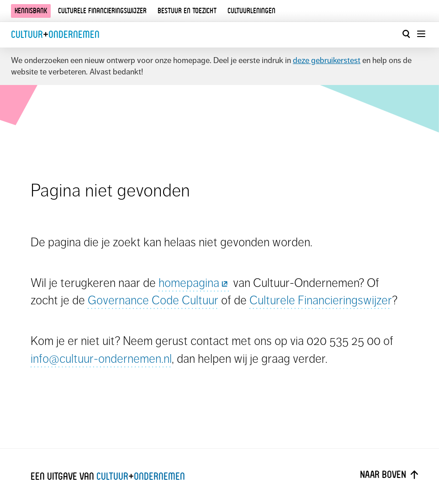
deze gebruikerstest (327, 60)
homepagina (194, 283)
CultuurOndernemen (55, 34)
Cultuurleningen (251, 11)
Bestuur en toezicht (187, 11)
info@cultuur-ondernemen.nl (101, 358)
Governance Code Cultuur (153, 300)
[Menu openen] (421, 34)
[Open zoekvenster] (406, 34)
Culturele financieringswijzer (102, 11)
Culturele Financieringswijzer (321, 300)
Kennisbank (31, 11)
